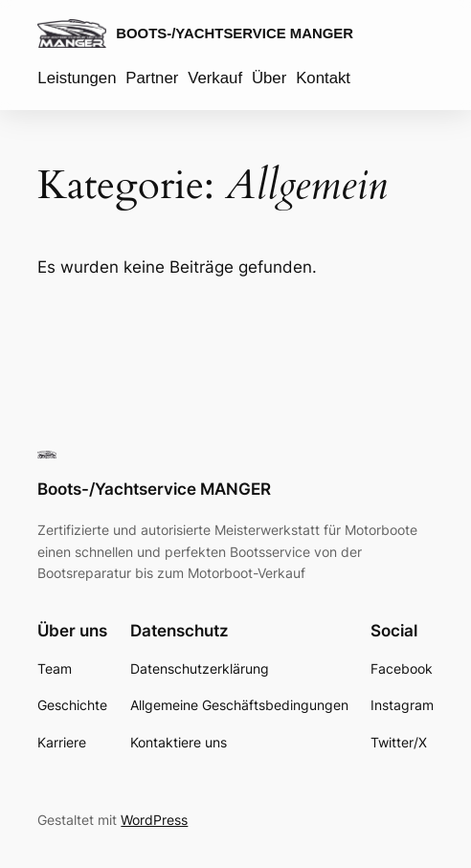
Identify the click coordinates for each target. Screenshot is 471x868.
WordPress (154, 820)
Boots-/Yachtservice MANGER (235, 33)
